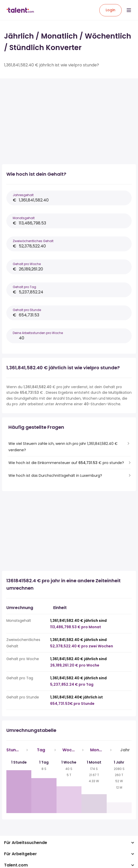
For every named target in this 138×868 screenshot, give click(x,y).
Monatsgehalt (24, 218)
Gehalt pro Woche (27, 264)
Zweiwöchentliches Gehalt (33, 241)
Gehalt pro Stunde (27, 310)
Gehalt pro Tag (24, 287)
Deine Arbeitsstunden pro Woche (38, 333)
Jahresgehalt (23, 195)
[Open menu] (129, 10)
